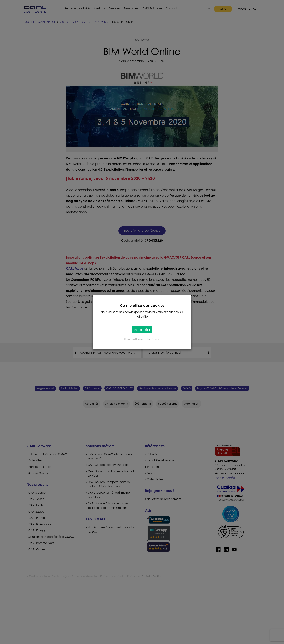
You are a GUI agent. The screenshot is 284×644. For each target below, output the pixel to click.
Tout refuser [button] (153, 339)
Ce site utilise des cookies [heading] (142, 305)
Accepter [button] (142, 330)
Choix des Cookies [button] (134, 339)
